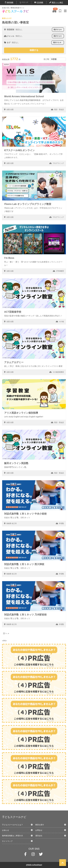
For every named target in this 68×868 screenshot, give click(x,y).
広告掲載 (39, 2)
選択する (58, 30)
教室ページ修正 (56, 2)
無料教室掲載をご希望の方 (12, 836)
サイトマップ (7, 841)
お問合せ (39, 830)
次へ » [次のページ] (6, 633)
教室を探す (40, 825)
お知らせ (6, 830)
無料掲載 (9, 2)
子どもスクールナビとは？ (12, 825)
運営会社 (39, 836)
